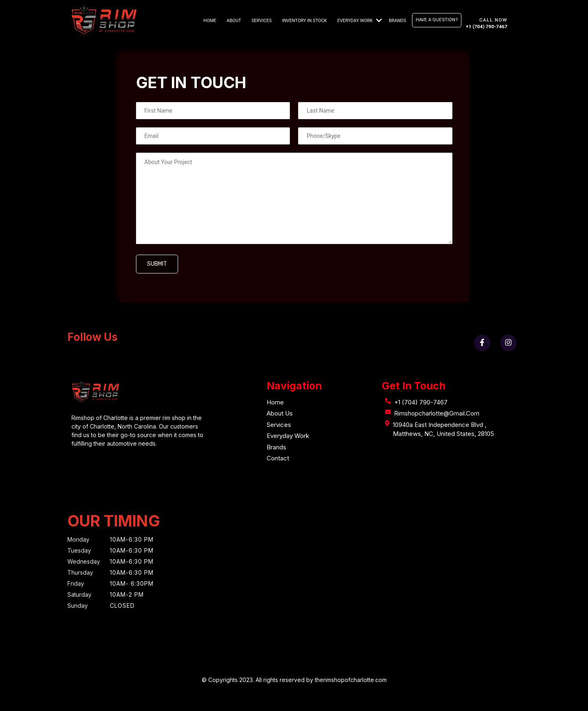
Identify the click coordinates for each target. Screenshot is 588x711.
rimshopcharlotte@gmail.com (437, 413)
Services (262, 21)
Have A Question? (437, 20)
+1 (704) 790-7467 (421, 402)
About (234, 21)
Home (210, 21)
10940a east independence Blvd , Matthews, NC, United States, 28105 (443, 429)
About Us (280, 413)
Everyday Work (355, 21)
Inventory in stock (305, 21)
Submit (157, 264)
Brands (397, 21)
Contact (278, 458)
